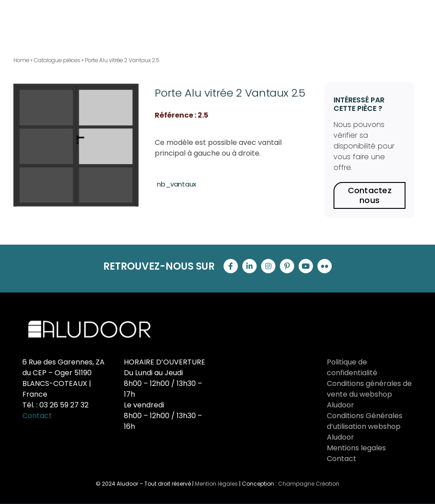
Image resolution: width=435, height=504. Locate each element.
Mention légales (216, 484)
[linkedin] (249, 266)
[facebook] (231, 266)
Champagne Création (309, 484)
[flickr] (325, 266)
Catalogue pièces (57, 60)
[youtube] (306, 266)
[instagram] (268, 266)
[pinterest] (287, 266)
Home (21, 60)
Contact (37, 416)
